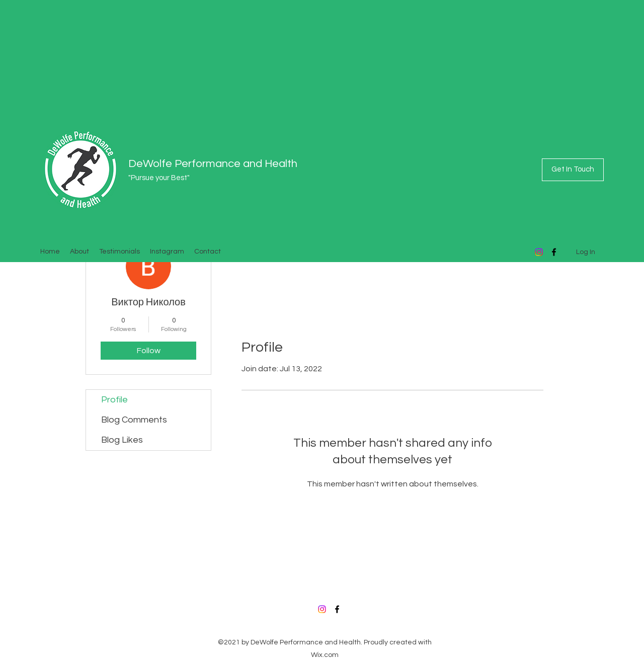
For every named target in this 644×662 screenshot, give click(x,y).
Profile (114, 400)
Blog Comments (134, 420)
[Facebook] (337, 609)
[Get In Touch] (573, 170)
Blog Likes (122, 440)
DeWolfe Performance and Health (213, 164)
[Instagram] (539, 252)
